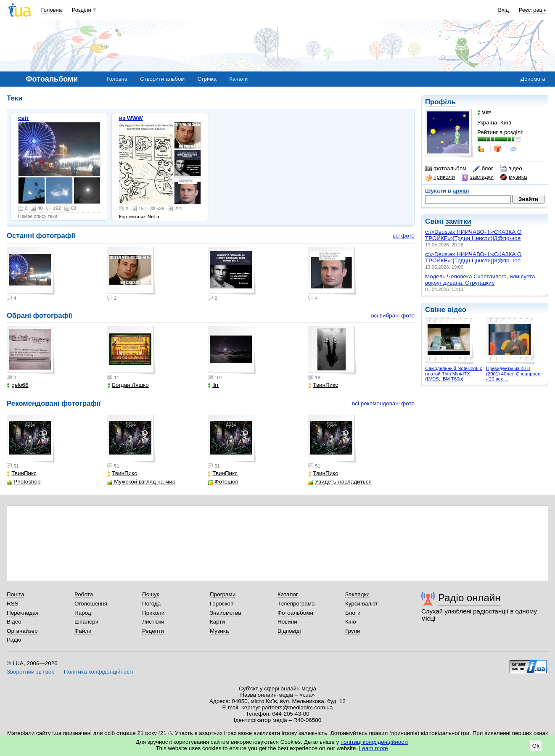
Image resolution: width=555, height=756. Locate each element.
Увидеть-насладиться (340, 482)
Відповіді (289, 631)
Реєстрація (533, 10)
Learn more (374, 748)
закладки (478, 177)
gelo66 (17, 385)
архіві (461, 191)
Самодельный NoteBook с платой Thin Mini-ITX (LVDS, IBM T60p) (453, 374)
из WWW (131, 118)
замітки (458, 221)
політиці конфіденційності (374, 742)
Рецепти (153, 631)
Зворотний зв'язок (30, 672)
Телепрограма (296, 604)
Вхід (504, 10)
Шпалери (86, 622)
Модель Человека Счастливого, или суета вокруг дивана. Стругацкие (480, 280)
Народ (83, 613)
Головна (52, 10)
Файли (83, 631)
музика (514, 177)
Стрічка (207, 79)
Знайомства (226, 613)
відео (511, 169)
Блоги (353, 613)
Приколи (153, 613)
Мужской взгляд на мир (141, 482)
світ (24, 118)
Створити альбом (162, 79)
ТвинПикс (323, 385)
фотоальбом (446, 169)
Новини (287, 622)
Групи (353, 631)
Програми (223, 594)
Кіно (351, 622)
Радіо (14, 640)
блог (483, 169)
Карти (217, 622)
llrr (213, 385)
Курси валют (362, 604)
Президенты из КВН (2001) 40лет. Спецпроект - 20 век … (514, 374)
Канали (238, 79)
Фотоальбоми (295, 613)
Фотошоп (223, 482)
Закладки (357, 594)
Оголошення (91, 604)
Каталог (288, 594)
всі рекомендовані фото (383, 403)
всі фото (404, 236)
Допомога (533, 79)
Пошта (15, 594)
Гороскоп (222, 604)
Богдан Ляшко (128, 385)
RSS (13, 604)
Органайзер (22, 631)
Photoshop (24, 482)
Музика (219, 631)
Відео (14, 622)
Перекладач (22, 613)
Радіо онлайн (469, 598)
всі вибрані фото (393, 316)
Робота (84, 594)
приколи (440, 177)
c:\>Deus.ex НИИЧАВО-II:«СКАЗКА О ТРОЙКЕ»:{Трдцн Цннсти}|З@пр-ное (473, 235)
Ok (536, 746)
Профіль (440, 102)
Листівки (153, 622)
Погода (151, 604)
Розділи (82, 10)
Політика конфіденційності (99, 672)
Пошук (151, 594)
